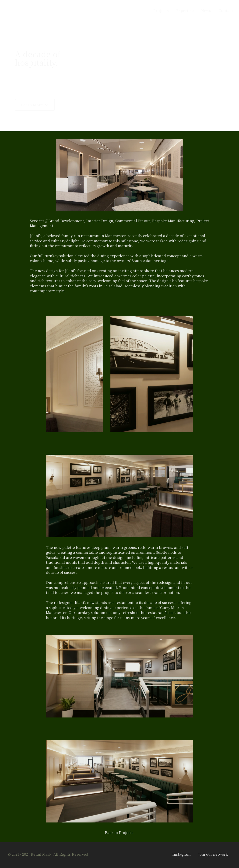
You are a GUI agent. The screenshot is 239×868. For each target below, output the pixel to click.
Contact (226, 10)
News (206, 10)
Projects (161, 10)
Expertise (185, 10)
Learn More (35, 105)
